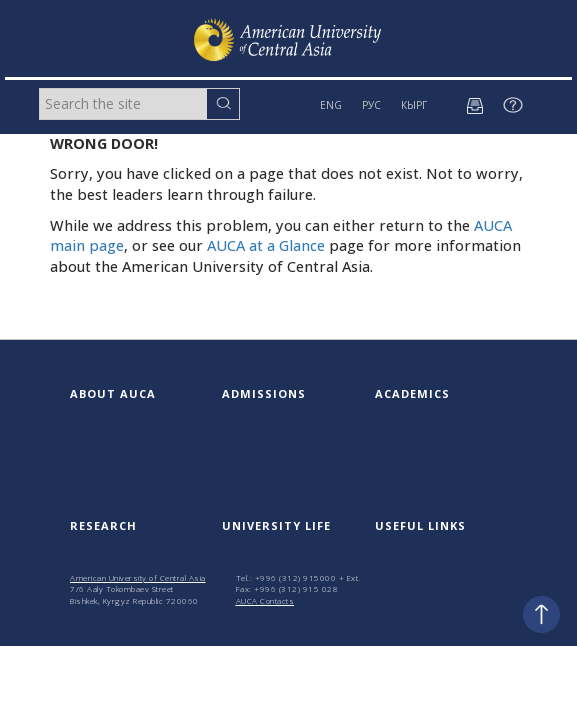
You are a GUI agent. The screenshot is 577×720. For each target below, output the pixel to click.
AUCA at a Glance (266, 245)
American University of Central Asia (138, 577)
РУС (371, 105)
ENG (331, 105)
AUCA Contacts (265, 600)
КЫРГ (414, 105)
